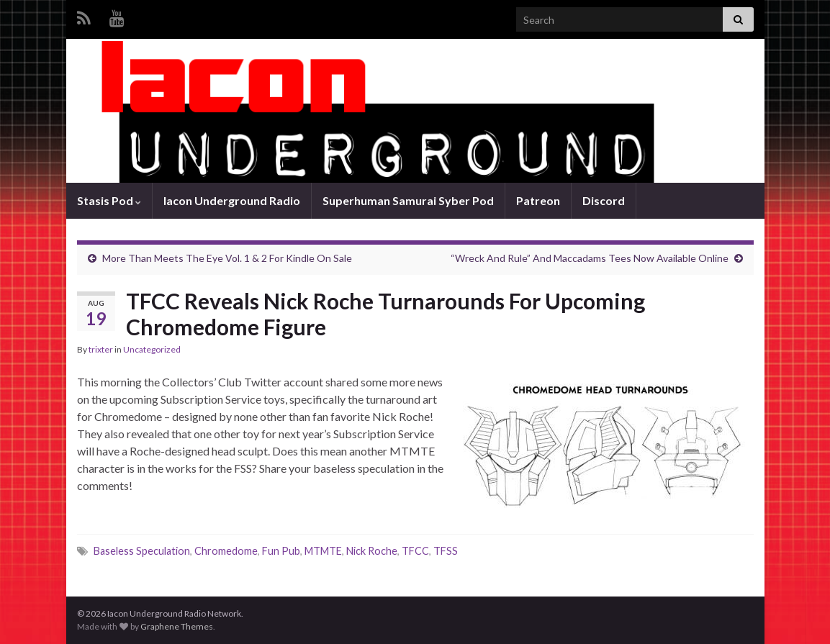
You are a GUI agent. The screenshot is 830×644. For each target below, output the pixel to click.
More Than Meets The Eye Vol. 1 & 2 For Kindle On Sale (227, 258)
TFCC (415, 551)
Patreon (538, 200)
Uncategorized (152, 349)
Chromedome (226, 551)
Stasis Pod (109, 200)
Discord (604, 200)
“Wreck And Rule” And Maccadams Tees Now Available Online (590, 258)
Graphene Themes (177, 626)
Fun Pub (281, 551)
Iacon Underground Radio (232, 200)
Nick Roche (372, 551)
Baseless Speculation (142, 551)
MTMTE (323, 551)
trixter (101, 349)
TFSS (446, 551)
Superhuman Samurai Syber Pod (408, 200)
